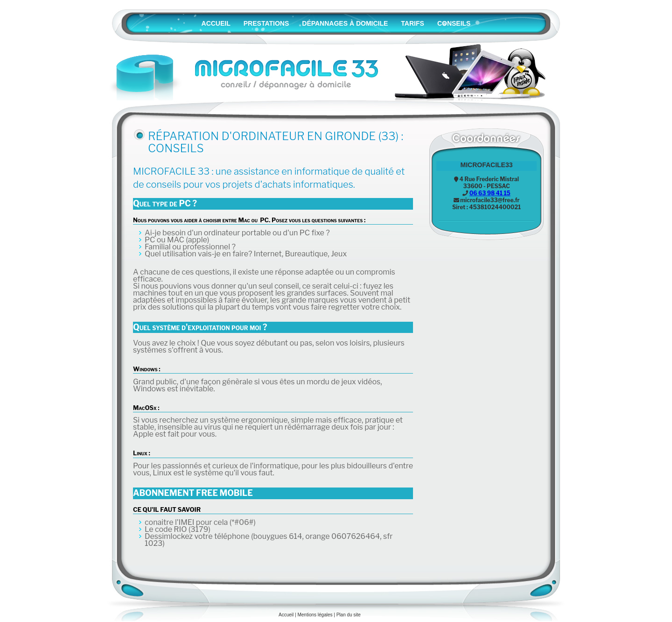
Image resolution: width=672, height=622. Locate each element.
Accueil (286, 615)
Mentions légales (315, 615)
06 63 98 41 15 (490, 193)
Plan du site (349, 615)
